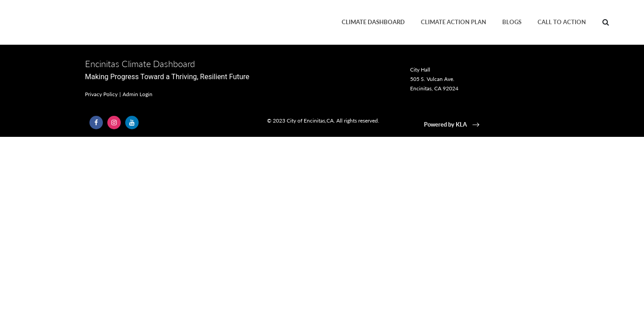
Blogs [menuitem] (512, 22)
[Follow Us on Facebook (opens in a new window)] (96, 123)
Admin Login (138, 94)
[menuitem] (606, 22)
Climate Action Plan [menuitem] (453, 22)
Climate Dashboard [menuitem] (373, 22)
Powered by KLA (453, 124)
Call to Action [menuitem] (562, 22)
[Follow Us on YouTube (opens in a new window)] (132, 123)
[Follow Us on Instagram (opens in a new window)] (114, 123)
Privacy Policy (101, 94)
